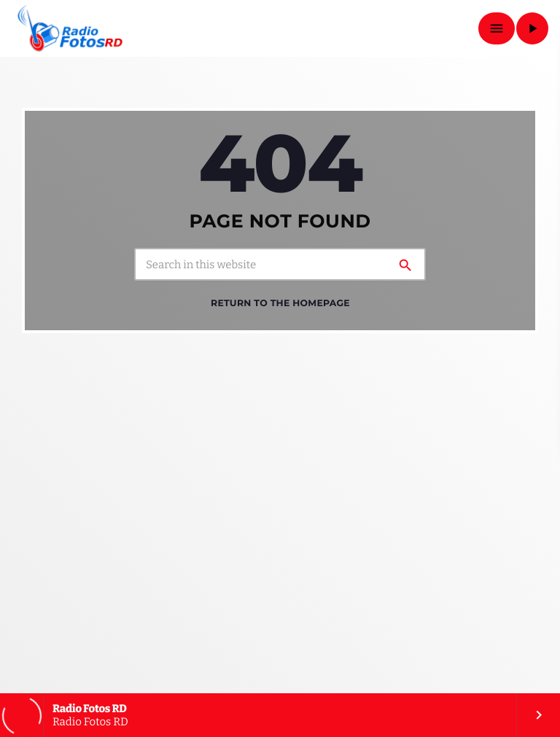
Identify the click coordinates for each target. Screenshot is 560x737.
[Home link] (70, 28)
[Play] (532, 28)
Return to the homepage (280, 303)
